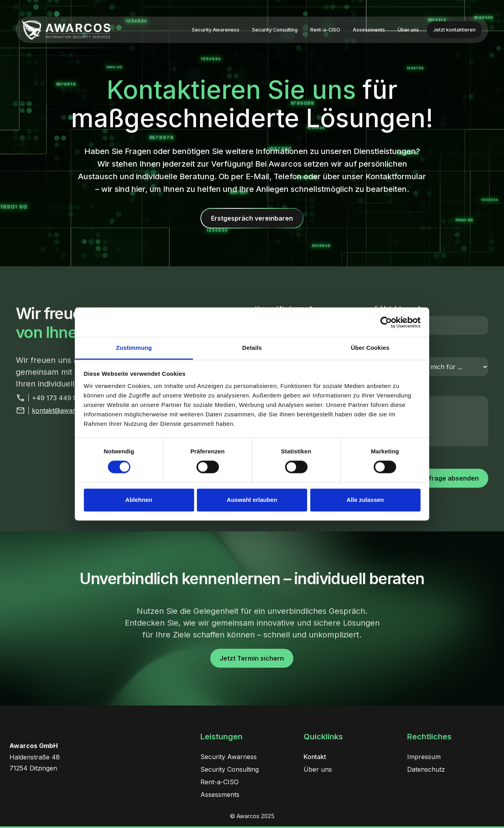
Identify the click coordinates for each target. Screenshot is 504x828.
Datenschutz (426, 769)
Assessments (369, 30)
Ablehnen (139, 500)
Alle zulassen (365, 500)
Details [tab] (252, 348)
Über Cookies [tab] (370, 348)
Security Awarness (229, 757)
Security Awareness (216, 30)
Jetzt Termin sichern (252, 658)
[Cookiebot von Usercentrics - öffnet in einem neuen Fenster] (386, 322)
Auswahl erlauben (252, 500)
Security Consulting (275, 30)
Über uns (408, 30)
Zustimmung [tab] (134, 348)
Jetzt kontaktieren (454, 30)
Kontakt (315, 757)
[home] (66, 30)
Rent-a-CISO (325, 30)
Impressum (424, 757)
